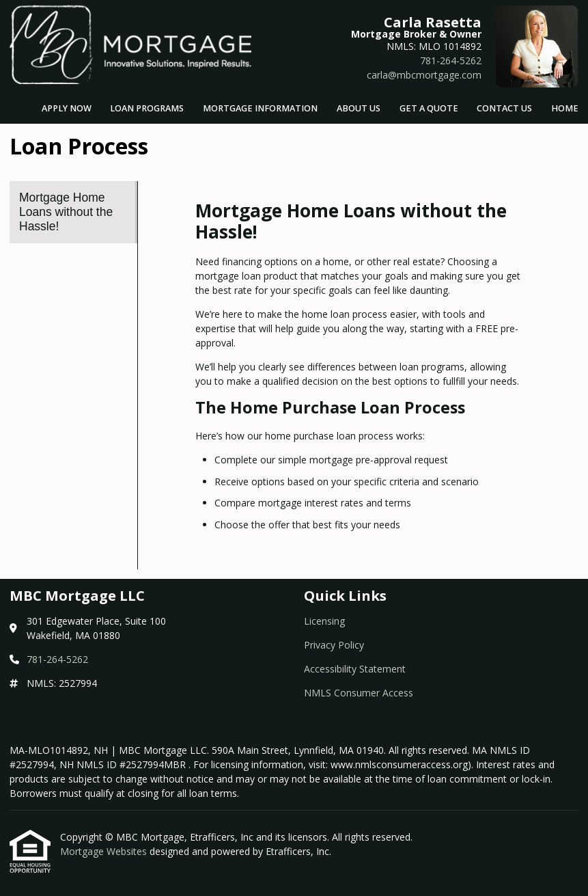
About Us (359, 108)
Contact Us (504, 108)
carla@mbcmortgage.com (424, 75)
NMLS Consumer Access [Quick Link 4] (359, 693)
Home (565, 108)
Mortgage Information (260, 108)
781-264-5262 (451, 60)
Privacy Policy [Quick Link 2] (334, 645)
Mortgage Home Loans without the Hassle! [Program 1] (66, 212)
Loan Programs (147, 108)
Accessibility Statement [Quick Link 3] (355, 669)
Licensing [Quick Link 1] (324, 621)
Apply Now (67, 108)
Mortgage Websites (105, 851)
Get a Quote (429, 108)
